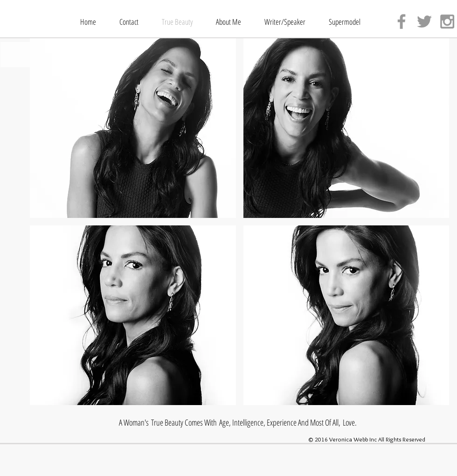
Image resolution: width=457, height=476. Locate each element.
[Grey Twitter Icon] (424, 21)
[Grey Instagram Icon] (447, 21)
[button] (133, 128)
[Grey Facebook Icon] (402, 21)
